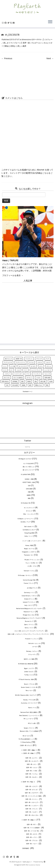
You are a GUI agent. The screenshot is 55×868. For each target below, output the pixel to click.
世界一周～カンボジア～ (32, 761)
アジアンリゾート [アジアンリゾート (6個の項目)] (20, 362)
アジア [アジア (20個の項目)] (48, 359)
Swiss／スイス (29, 628)
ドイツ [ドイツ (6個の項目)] (26, 370)
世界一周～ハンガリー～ (32, 806)
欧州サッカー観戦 (29, 659)
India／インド (29, 536)
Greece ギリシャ (29, 599)
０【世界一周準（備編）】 (29, 750)
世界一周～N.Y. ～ (32, 824)
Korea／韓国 (29, 545)
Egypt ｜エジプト (29, 668)
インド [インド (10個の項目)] (5, 366)
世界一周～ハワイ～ (32, 837)
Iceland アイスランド (29, 602)
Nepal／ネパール (29, 549)
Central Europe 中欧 (29, 580)
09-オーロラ (26, 736)
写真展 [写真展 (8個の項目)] (29, 381)
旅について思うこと (29, 467)
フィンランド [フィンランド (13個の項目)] (37, 374)
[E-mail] (14, 23)
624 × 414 (35, 39)
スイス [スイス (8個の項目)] (5, 370)
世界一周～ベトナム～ (32, 774)
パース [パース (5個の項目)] (28, 374)
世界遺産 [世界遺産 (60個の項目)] (15, 381)
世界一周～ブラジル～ (32, 840)
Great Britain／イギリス (29, 596)
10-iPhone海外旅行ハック (26, 739)
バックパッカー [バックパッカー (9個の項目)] (18, 374)
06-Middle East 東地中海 (26, 664)
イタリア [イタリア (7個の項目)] (48, 362)
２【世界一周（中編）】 (29, 782)
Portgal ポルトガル (29, 615)
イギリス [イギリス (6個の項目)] (40, 362)
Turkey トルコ (29, 675)
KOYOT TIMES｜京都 (29, 482)
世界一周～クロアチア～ (32, 793)
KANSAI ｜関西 (29, 479)
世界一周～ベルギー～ (32, 812)
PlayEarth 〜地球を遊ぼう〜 (24, 862)
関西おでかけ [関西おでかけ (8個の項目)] (39, 385)
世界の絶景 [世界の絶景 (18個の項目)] (48, 378)
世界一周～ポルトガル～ (32, 815)
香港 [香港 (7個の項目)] (47, 385)
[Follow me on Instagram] (3, 23)
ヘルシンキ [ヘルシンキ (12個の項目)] (47, 374)
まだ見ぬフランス (32, 588)
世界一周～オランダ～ (32, 790)
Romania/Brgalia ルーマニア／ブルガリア (29, 618)
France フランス (29, 583)
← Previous (7, 58)
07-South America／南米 (26, 679)
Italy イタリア (29, 605)
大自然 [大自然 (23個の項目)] (51, 381)
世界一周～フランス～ (32, 809)
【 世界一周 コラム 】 (26, 745)
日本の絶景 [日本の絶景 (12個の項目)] (15, 385)
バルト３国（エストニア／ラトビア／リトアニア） (29, 631)
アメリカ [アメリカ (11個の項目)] (31, 362)
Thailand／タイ (29, 555)
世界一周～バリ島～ (32, 771)
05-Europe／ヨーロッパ (25, 575)
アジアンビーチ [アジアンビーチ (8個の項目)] (8, 362)
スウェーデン (32, 654)
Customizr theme (34, 865)
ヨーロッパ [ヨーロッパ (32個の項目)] (29, 378)
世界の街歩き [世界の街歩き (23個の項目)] (5, 381)
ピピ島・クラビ (32, 566)
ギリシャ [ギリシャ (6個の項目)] (49, 366)
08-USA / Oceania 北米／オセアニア (26, 695)
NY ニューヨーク (29, 719)
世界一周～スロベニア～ (32, 802)
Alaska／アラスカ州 (29, 700)
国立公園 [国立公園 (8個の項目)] (43, 381)
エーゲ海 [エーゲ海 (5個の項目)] (13, 366)
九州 (29, 486)
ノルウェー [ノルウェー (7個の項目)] (7, 374)
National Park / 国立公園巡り (29, 712)
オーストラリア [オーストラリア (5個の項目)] (23, 366)
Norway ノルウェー (32, 651)
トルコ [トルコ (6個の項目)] (18, 370)
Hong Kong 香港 (29, 533)
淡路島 (29, 495)
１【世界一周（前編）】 (29, 753)
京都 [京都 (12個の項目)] (22, 381)
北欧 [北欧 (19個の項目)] (36, 381)
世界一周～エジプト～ (32, 758)
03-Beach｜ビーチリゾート (26, 519)
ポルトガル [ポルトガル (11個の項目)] (7, 378)
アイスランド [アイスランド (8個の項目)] (29, 359)
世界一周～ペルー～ (32, 844)
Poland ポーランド (29, 612)
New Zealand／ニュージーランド (29, 715)
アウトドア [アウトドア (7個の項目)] (39, 359)
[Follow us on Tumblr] (11, 23)
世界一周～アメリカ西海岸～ (32, 828)
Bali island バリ (29, 527)
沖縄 (29, 492)
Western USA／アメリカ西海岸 (29, 731)
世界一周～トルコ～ (32, 767)
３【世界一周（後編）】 (29, 820)
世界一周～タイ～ (32, 764)
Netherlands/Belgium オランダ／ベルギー (29, 608)
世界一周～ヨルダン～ (32, 777)
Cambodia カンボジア (29, 530)
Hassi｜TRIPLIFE (10, 260)
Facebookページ (28, 391)
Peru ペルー (29, 690)
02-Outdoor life (26, 503)
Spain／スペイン (29, 624)
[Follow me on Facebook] (6, 23)
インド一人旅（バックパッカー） (32, 541)
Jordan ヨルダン (29, 672)
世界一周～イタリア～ (32, 786)
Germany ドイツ (29, 592)
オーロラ (35, 647)
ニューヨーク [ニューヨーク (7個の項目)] (48, 370)
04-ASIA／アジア (26, 522)
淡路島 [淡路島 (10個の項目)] (23, 385)
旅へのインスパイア (29, 470)
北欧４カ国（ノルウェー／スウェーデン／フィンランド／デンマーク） (29, 634)
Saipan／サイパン (29, 728)
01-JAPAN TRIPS (26, 474)
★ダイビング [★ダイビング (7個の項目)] (8, 359)
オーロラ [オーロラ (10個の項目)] (33, 366)
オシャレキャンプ (29, 508)
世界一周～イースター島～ (32, 831)
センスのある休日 (29, 463)
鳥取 (29, 498)
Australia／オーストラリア (29, 703)
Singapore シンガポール (29, 552)
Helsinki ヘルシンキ (34, 643)
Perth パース (32, 708)
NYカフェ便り (32, 723)
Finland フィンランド (32, 639)
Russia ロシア (29, 621)
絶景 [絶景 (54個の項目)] (30, 385)
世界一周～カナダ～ (32, 834)
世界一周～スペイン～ (32, 799)
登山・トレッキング (29, 514)
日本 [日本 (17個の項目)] (7, 385)
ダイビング (29, 511)
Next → (50, 58)
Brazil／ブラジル (29, 684)
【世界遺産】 (26, 848)
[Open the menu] (50, 22)
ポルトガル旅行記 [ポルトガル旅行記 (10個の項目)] (18, 378)
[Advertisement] (27, 312)
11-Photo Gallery (26, 742)
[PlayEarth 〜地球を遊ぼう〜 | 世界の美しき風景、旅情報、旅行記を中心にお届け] (27, 9)
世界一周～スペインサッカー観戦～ (32, 796)
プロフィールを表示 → (13, 275)
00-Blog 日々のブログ (25, 459)
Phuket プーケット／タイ (32, 560)
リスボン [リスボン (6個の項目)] (39, 378)
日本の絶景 (29, 489)
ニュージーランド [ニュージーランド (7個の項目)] (36, 370)
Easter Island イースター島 (29, 687)
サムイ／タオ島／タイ (32, 563)
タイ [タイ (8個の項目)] (12, 370)
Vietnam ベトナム (29, 571)
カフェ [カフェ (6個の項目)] (41, 366)
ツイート (28, 447)
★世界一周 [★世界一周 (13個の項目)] (19, 359)
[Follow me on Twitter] (9, 23)
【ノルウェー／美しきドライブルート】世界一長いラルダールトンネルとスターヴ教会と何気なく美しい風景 (27, 43)
